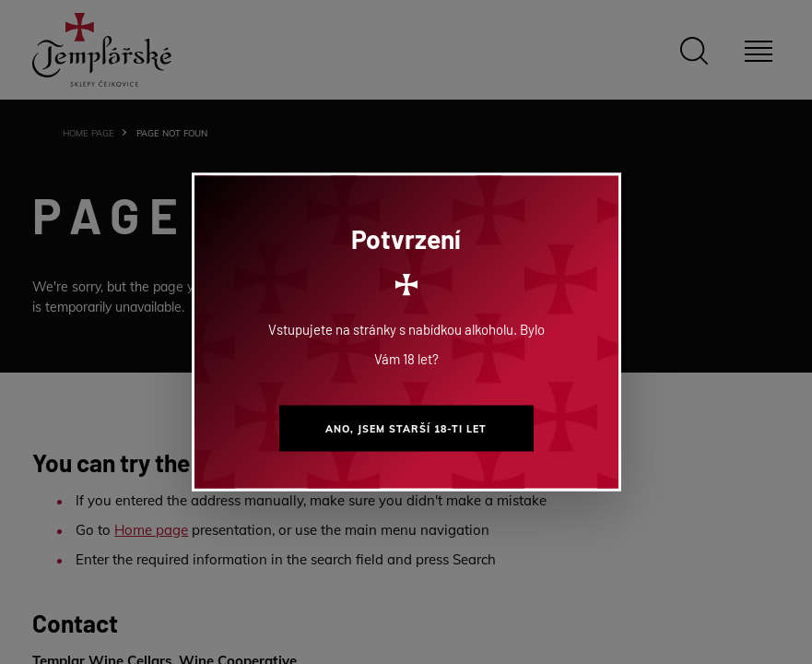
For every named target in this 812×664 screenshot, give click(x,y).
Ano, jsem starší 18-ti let (406, 429)
